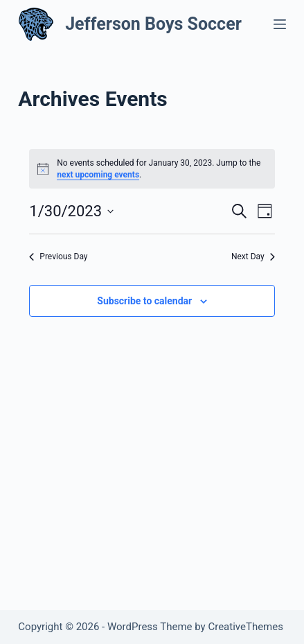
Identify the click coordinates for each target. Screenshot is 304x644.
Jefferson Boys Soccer (153, 24)
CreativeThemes (245, 627)
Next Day (253, 256)
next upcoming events (98, 175)
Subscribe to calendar (144, 301)
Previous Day (58, 256)
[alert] (152, 169)
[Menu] (280, 24)
